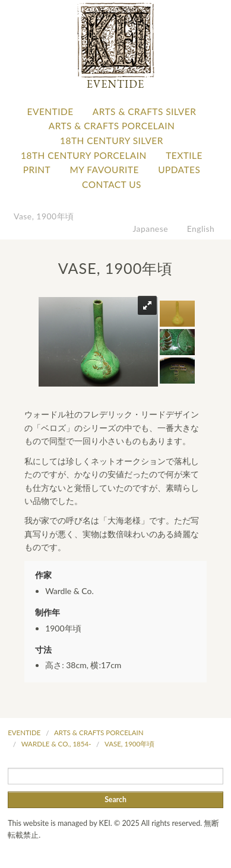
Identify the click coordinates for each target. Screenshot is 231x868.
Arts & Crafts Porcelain (112, 126)
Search (115, 800)
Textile (184, 155)
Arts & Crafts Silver (144, 111)
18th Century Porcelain (84, 155)
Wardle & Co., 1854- (56, 744)
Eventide (50, 111)
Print (37, 170)
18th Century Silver (112, 141)
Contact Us (112, 184)
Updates (179, 170)
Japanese (151, 229)
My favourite (105, 170)
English (201, 229)
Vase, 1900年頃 (44, 216)
